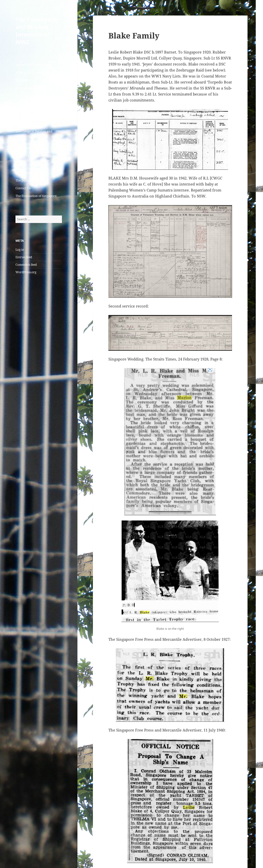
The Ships (22, 80)
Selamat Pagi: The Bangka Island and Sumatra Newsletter (38, 158)
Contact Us (23, 188)
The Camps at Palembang (33, 108)
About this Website (29, 65)
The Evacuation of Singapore (36, 196)
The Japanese (25, 180)
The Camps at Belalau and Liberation (34, 134)
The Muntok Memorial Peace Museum (31, 170)
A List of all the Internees (33, 73)
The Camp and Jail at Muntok (36, 116)
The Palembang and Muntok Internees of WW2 (37, 30)
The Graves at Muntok (31, 124)
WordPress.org (26, 272)
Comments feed (26, 265)
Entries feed (24, 257)
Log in (20, 250)
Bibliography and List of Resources (33, 146)
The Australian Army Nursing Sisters (30, 98)
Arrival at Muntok (28, 88)
